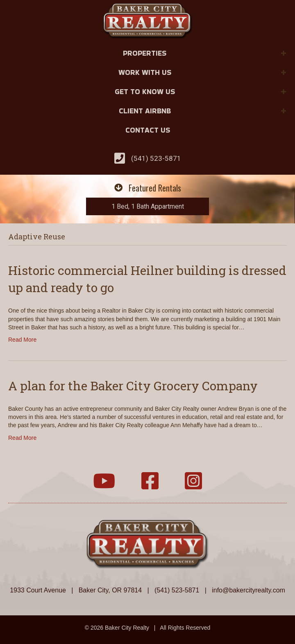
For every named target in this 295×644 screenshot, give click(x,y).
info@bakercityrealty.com (248, 590)
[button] (284, 53)
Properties (145, 53)
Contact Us (148, 130)
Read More (22, 340)
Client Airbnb (145, 111)
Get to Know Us (145, 91)
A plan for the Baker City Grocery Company (133, 386)
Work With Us (145, 72)
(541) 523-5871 (156, 158)
